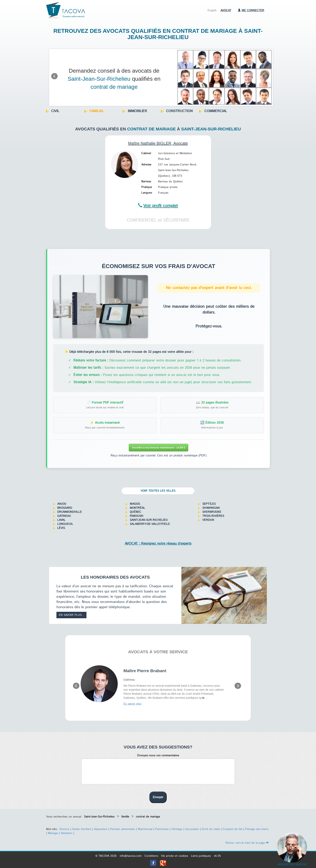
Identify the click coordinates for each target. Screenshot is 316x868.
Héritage (177, 829)
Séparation (101, 829)
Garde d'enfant (82, 829)
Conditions (151, 856)
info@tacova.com (131, 856)
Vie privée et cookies (175, 856)
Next (266, 76)
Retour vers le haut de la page (247, 843)
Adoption (67, 833)
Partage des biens (257, 829)
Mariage (53, 833)
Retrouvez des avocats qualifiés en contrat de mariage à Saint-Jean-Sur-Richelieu (158, 34)
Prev (54, 76)
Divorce (64, 829)
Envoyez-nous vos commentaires (158, 756)
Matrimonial (145, 829)
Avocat (226, 10)
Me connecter (251, 10)
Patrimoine (162, 829)
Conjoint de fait (233, 829)
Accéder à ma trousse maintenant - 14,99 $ (159, 447)
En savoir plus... (71, 615)
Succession (192, 829)
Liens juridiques (201, 856)
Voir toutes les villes (158, 491)
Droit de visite (211, 829)
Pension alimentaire (123, 829)
